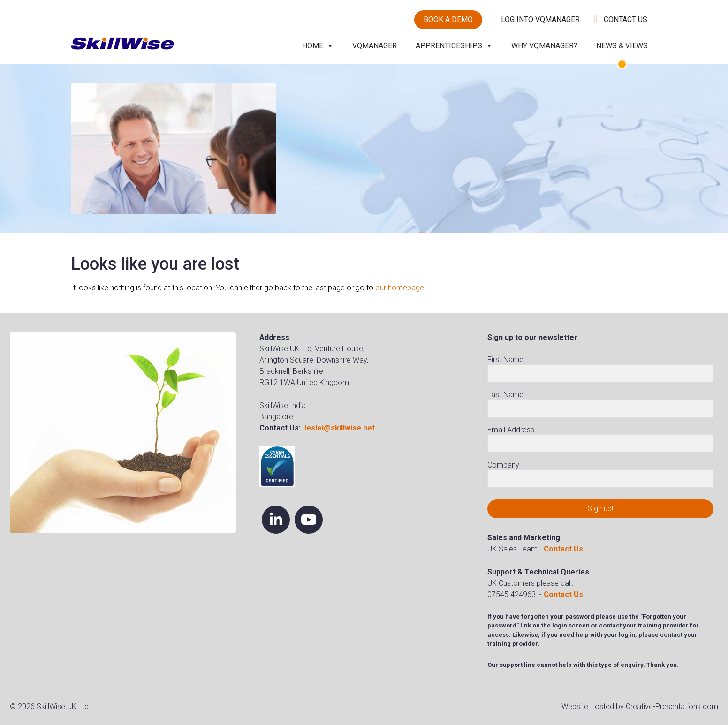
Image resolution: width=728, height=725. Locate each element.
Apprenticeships (454, 46)
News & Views (622, 46)
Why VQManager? (544, 46)
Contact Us (626, 19)
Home (318, 46)
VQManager (375, 46)
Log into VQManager (540, 19)
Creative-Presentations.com (672, 706)
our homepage (400, 288)
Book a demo (448, 19)
